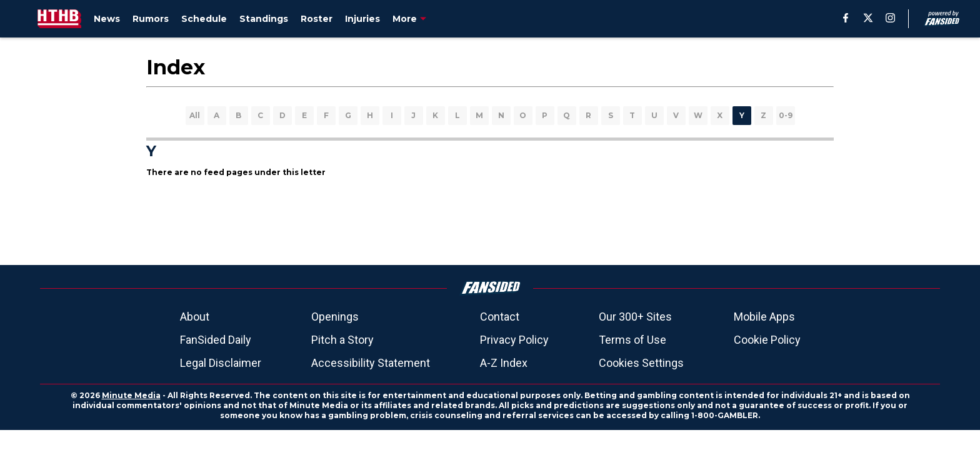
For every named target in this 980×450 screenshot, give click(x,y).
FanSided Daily (216, 340)
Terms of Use (632, 340)
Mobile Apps (764, 317)
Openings (335, 317)
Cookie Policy (767, 340)
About (195, 317)
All (195, 115)
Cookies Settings (641, 363)
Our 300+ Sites (635, 317)
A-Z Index (504, 363)
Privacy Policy (514, 340)
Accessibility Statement (371, 363)
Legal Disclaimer (221, 363)
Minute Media (131, 395)
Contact (500, 317)
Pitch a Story (342, 340)
